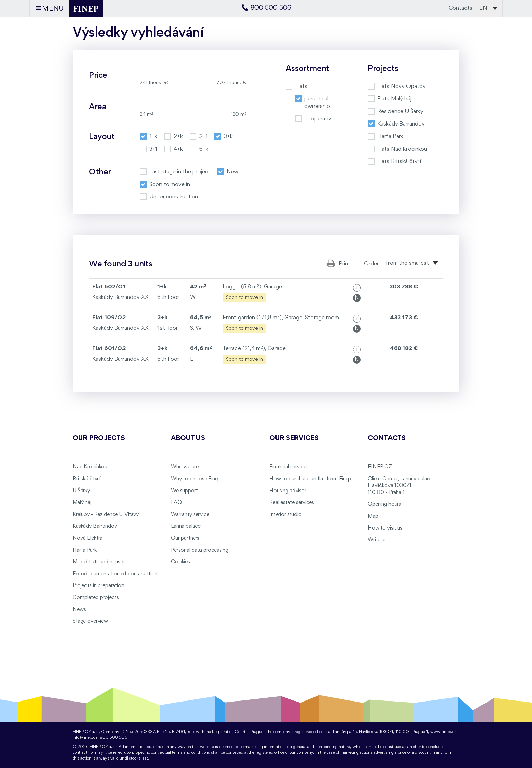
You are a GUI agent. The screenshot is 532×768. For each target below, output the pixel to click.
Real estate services (292, 503)
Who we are (185, 467)
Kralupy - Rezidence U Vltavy (106, 515)
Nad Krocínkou (90, 467)
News (79, 610)
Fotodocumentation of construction (115, 574)
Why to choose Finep (196, 479)
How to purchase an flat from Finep (310, 479)
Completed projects (96, 598)
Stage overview (90, 621)
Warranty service (190, 515)
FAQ (176, 503)
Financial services (289, 467)
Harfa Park (85, 550)
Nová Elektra (88, 538)
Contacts (460, 8)
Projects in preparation (98, 586)
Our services (294, 438)
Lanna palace (186, 526)
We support (185, 491)
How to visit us (385, 528)
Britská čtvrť (87, 479)
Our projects (99, 438)
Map (373, 516)
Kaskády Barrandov (95, 526)
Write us (377, 540)
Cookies (180, 562)
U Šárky (81, 491)
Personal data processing (200, 550)
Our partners (185, 538)
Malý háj (82, 503)
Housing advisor (288, 491)
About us (188, 438)
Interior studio (286, 515)
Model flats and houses (99, 562)
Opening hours (384, 504)
